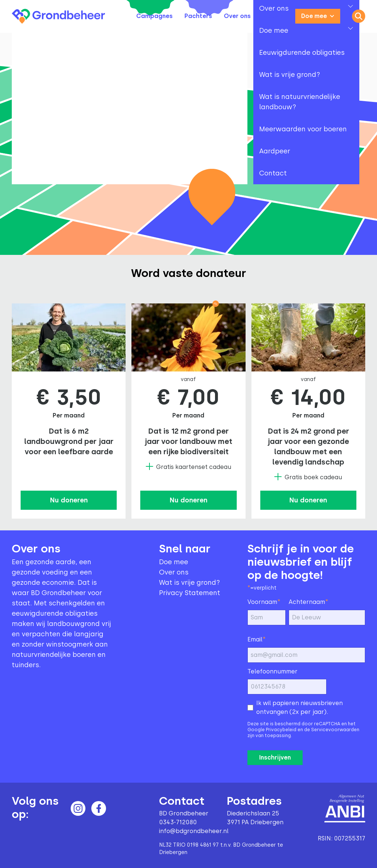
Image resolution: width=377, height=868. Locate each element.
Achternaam (309, 602)
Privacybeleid (281, 730)
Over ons (237, 16)
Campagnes (154, 16)
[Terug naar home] (58, 16)
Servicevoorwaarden (335, 730)
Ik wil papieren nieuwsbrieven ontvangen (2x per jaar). (300, 707)
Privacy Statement (190, 593)
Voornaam (264, 602)
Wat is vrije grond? (189, 583)
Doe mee (318, 16)
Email (257, 639)
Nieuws (273, 16)
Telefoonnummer (272, 671)
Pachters (198, 16)
